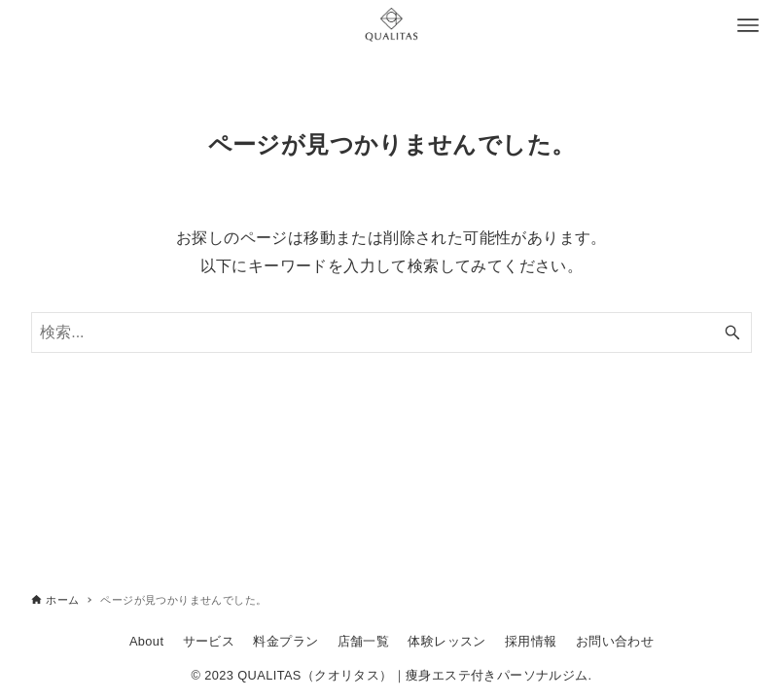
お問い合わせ (615, 641)
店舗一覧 (364, 641)
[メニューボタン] (748, 25)
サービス (209, 641)
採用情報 (531, 641)
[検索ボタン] (732, 332)
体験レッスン (446, 641)
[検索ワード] (391, 332)
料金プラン (285, 641)
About (146, 641)
